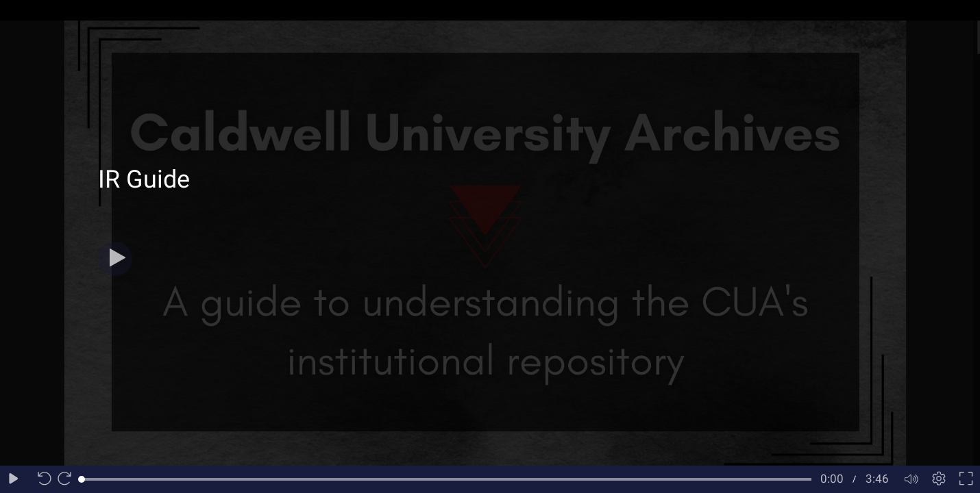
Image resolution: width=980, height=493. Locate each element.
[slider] (446, 479)
